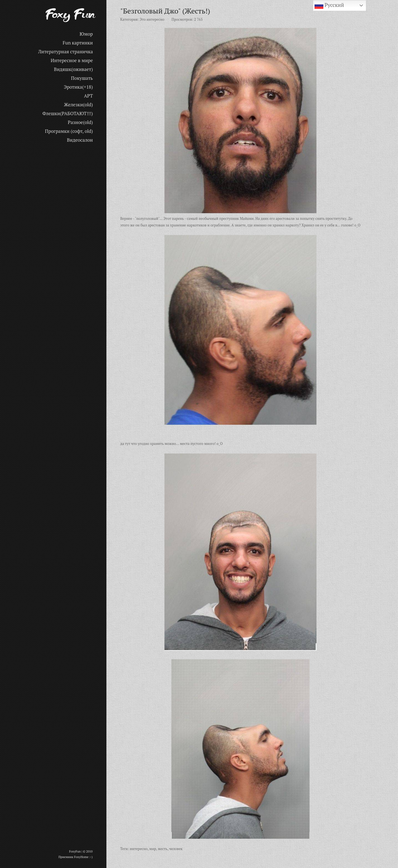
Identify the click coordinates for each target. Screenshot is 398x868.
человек (176, 849)
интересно (139, 849)
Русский (329, 6)
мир (153, 849)
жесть (163, 849)
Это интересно (152, 19)
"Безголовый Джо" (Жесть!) (165, 11)
